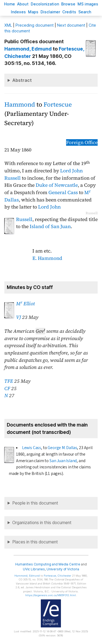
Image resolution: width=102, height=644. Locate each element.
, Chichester (58, 576)
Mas (33, 12)
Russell (24, 219)
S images (88, 4)
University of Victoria (63, 569)
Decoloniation (45, 4)
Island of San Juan (50, 226)
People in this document (35, 503)
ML (8, 25)
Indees (18, 12)
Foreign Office (82, 142)
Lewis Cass (32, 448)
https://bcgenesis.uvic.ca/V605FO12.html (51, 595)
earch (85, 12)
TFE (9, 381)
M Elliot (25, 304)
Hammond (20, 105)
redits (69, 12)
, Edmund (28, 49)
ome (10, 4)
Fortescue (58, 105)
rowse (68, 4)
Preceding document (35, 25)
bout (23, 4)
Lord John (49, 207)
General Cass (63, 192)
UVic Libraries (34, 569)
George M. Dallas (62, 448)
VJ (18, 317)
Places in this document (35, 542)
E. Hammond (47, 258)
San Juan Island (63, 461)
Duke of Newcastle (57, 185)
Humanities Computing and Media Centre (48, 564)
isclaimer (50, 12)
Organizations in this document (42, 523)
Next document (71, 25)
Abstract (22, 80)
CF (7, 388)
